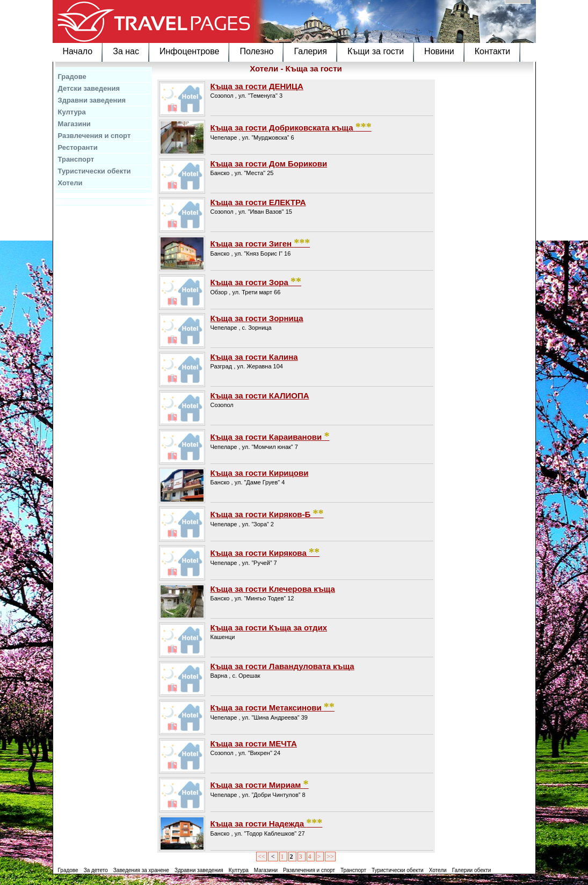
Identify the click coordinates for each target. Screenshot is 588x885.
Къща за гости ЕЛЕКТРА (258, 202)
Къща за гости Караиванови (270, 436)
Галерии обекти (472, 870)
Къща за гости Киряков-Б (267, 513)
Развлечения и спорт (95, 136)
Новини (439, 51)
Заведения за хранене (141, 870)
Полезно (256, 51)
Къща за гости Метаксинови (273, 707)
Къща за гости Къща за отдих (269, 628)
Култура (72, 112)
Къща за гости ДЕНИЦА (257, 86)
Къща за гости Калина (254, 357)
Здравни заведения (92, 100)
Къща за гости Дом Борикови (269, 164)
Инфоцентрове (189, 51)
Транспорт (76, 159)
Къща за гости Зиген (260, 243)
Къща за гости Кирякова (265, 552)
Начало (78, 51)
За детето (96, 870)
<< (262, 857)
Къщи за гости (376, 51)
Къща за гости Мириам (260, 784)
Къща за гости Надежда (267, 823)
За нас (126, 51)
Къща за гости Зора (256, 281)
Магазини (74, 124)
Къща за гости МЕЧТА (254, 743)
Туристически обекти (95, 171)
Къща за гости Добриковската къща (291, 127)
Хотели (70, 183)
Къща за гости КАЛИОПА (260, 396)
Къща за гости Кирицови (260, 473)
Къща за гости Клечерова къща (273, 589)
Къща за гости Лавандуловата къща (282, 666)
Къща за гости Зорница (257, 318)
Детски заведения (89, 88)
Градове (72, 77)
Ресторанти (78, 147)
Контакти (493, 51)
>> (330, 857)
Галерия (310, 51)
